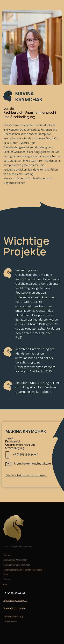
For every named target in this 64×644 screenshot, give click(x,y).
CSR (5, 584)
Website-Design (10, 622)
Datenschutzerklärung (13, 617)
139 (15, 593)
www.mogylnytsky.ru (15, 608)
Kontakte (7, 580)
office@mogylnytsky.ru (15, 600)
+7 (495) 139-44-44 (26, 455)
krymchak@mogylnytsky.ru (32, 463)
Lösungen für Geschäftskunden (17, 565)
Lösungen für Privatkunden (15, 560)
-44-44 (21, 593)
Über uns (7, 555)
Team (6, 575)
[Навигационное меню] (58, 7)
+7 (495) (9, 593)
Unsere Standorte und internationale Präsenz (23, 570)
